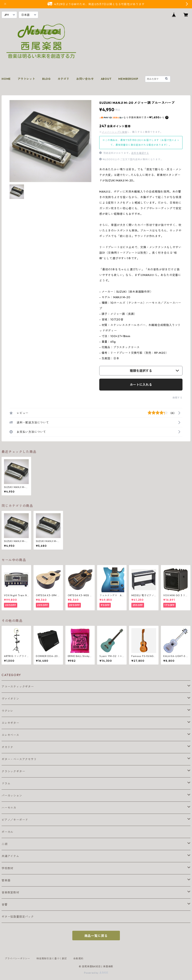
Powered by (96, 973)
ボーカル (7, 832)
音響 (5, 905)
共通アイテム (10, 856)
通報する (177, 398)
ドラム (6, 783)
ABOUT (106, 79)
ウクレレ (7, 711)
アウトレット (26, 79)
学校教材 (7, 868)
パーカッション (12, 796)
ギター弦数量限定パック (18, 917)
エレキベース (10, 735)
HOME (6, 79)
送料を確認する (140, 153)
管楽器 (6, 880)
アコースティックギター (18, 687)
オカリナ (7, 747)
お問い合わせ (85, 79)
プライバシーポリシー (17, 958)
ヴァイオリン (10, 699)
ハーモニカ (9, 808)
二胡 (5, 844)
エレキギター (10, 723)
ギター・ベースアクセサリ (19, 759)
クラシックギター (13, 771)
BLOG (46, 79)
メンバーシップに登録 (115, 132)
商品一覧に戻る (96, 936)
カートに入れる (141, 385)
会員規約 (78, 958)
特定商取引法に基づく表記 (52, 958)
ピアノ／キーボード (15, 820)
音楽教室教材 (10, 892)
